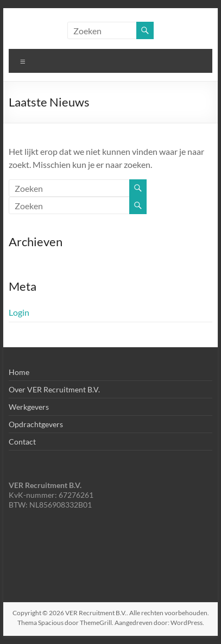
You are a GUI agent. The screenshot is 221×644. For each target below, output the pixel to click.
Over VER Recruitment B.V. (54, 389)
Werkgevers (29, 407)
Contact (22, 442)
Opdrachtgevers (36, 424)
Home (19, 372)
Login (19, 312)
